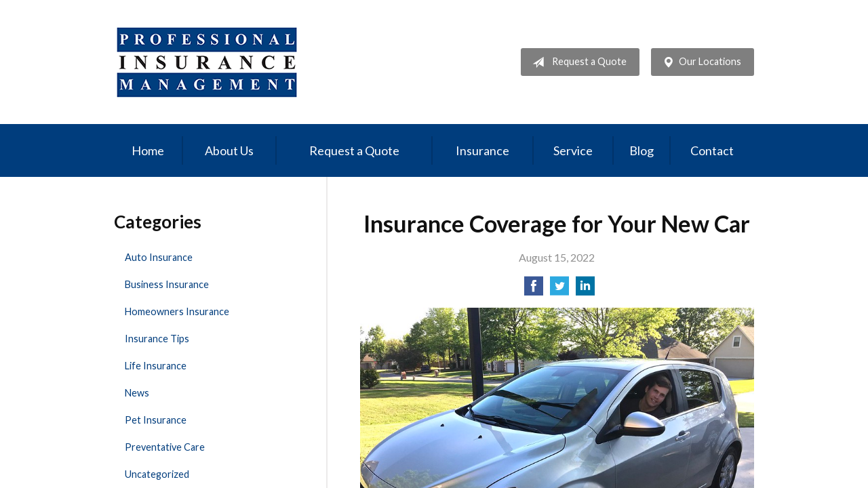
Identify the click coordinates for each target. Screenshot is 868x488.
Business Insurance (167, 284)
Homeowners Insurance (177, 311)
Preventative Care (165, 447)
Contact (712, 150)
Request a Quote (577, 62)
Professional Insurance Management (207, 62)
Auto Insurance (159, 257)
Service (573, 150)
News (137, 393)
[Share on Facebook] (534, 290)
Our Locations (699, 62)
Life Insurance (156, 366)
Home (148, 150)
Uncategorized (157, 474)
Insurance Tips (157, 339)
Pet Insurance (156, 420)
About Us (229, 150)
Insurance (482, 150)
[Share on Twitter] (559, 290)
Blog (642, 150)
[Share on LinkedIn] (585, 290)
